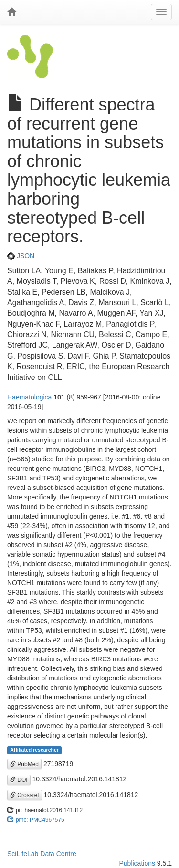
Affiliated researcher (34, 750)
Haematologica (29, 397)
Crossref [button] (25, 795)
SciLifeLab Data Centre (42, 854)
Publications (137, 863)
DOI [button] (19, 780)
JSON (21, 256)
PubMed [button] (24, 764)
